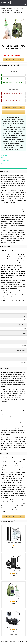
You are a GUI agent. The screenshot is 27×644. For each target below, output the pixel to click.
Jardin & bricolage (11, 8)
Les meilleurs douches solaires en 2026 (11, 10)
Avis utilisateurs (5, 161)
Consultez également (7, 166)
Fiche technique (5, 158)
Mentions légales (4, 642)
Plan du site (16, 642)
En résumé (4, 163)
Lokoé (26, 642)
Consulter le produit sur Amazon (13, 59)
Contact (11, 642)
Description (4, 155)
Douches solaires (20, 8)
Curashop (4, 8)
